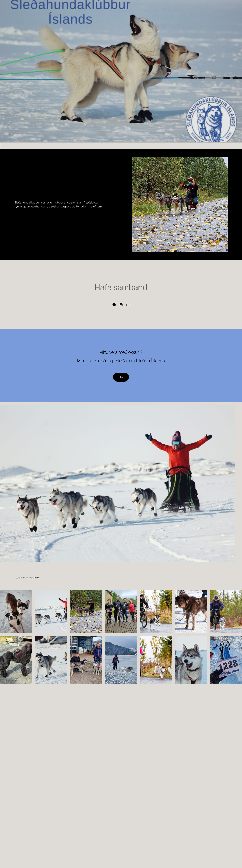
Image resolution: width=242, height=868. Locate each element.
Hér (121, 377)
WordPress (34, 578)
